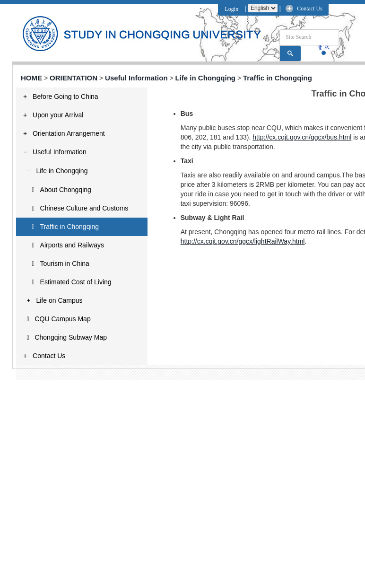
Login (230, 9)
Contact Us (310, 9)
